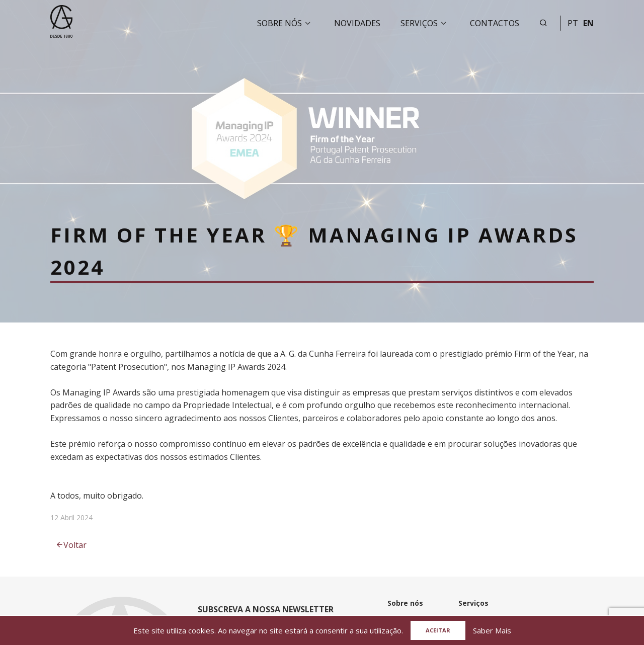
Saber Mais (492, 630)
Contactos (495, 23)
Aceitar (438, 630)
